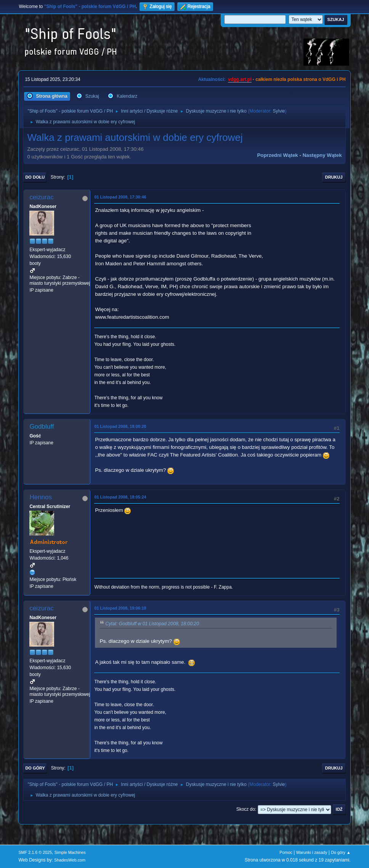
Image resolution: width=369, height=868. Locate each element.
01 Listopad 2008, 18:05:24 (120, 497)
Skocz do (246, 809)
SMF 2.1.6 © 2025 (35, 852)
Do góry (35, 768)
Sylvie (279, 111)
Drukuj (334, 177)
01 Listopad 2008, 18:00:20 (120, 426)
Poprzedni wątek (277, 155)
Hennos (41, 497)
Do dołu (35, 177)
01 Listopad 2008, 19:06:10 (120, 608)
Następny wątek (322, 155)
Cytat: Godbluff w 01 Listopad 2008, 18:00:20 (152, 624)
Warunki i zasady (312, 852)
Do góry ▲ (341, 852)
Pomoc (286, 852)
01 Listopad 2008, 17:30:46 (120, 197)
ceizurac (41, 197)
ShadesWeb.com (70, 860)
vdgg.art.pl (240, 79)
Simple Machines (70, 852)
